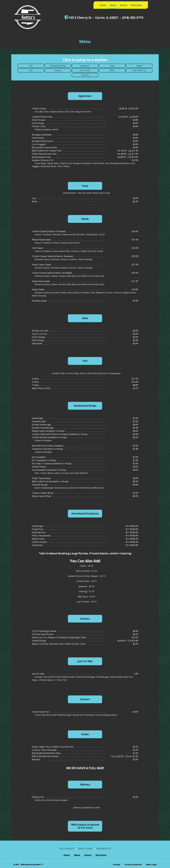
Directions (136, 5)
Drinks (112, 70)
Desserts (85, 75)
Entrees (58, 70)
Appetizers (85, 66)
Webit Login (151, 864)
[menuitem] (103, 5)
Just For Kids (85, 70)
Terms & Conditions (133, 864)
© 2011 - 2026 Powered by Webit (28, 864)
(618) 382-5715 (133, 18)
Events (123, 5)
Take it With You (139, 70)
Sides (31, 70)
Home (103, 5)
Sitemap (116, 864)
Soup (112, 66)
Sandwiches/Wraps (58, 66)
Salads (139, 66)
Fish (31, 66)
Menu (114, 4)
